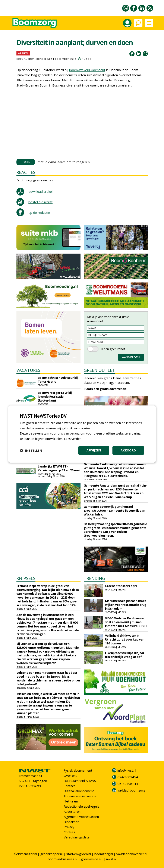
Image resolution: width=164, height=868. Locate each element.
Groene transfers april (121, 586)
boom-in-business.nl (63, 859)
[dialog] (82, 434)
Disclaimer (71, 822)
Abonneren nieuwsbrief (81, 796)
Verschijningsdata (77, 837)
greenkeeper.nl (51, 854)
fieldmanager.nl (26, 854)
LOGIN (26, 162)
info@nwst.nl (127, 770)
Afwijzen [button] (94, 450)
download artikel (40, 191)
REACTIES (26, 172)
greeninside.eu (92, 859)
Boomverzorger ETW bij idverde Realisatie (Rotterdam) (55, 397)
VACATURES (28, 370)
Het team (71, 801)
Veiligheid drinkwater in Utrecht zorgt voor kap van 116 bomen (125, 639)
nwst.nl (111, 859)
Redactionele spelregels (81, 806)
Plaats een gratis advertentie (105, 389)
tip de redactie (39, 212)
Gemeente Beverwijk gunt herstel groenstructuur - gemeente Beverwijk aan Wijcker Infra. (114, 510)
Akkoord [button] (128, 450)
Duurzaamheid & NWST (81, 781)
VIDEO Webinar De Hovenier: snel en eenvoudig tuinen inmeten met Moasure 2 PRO (126, 622)
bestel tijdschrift (40, 202)
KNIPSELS (26, 578)
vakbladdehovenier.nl (132, 854)
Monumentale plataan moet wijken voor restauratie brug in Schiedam (126, 605)
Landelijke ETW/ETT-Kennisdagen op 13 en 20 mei (59, 468)
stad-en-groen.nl (78, 854)
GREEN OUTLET (99, 370)
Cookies (69, 832)
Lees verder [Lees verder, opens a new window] (73, 439)
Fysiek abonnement (78, 770)
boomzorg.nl (104, 854)
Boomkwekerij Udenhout (87, 70)
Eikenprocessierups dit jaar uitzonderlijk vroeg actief (125, 655)
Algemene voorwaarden (81, 817)
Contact (69, 786)
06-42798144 (128, 784)
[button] (31, 450)
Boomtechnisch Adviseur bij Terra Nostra (58, 380)
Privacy (69, 827)
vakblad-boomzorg (131, 790)
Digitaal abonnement (79, 791)
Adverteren (72, 811)
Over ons (70, 775)
